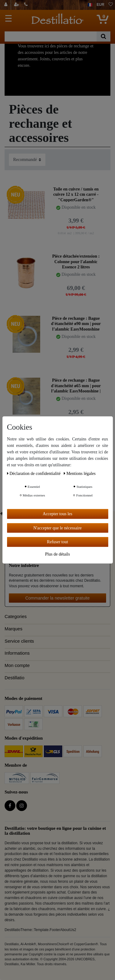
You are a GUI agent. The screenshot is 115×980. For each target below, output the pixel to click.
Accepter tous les (57, 514)
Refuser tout (57, 542)
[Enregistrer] (17, 5)
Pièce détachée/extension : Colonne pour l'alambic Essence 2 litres (76, 261)
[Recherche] (103, 36)
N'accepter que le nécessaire (58, 528)
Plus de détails (57, 554)
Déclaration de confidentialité (34, 474)
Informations (17, 653)
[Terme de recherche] (51, 36)
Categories (16, 617)
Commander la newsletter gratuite (57, 598)
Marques (13, 629)
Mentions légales (80, 474)
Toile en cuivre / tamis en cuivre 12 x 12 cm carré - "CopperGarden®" (76, 194)
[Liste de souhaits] (111, 5)
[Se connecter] (7, 5)
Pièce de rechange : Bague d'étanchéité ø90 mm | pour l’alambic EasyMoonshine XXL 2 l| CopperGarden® (76, 324)
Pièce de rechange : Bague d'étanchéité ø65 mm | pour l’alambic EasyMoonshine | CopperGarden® (76, 386)
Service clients (19, 641)
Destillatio (14, 678)
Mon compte (17, 665)
